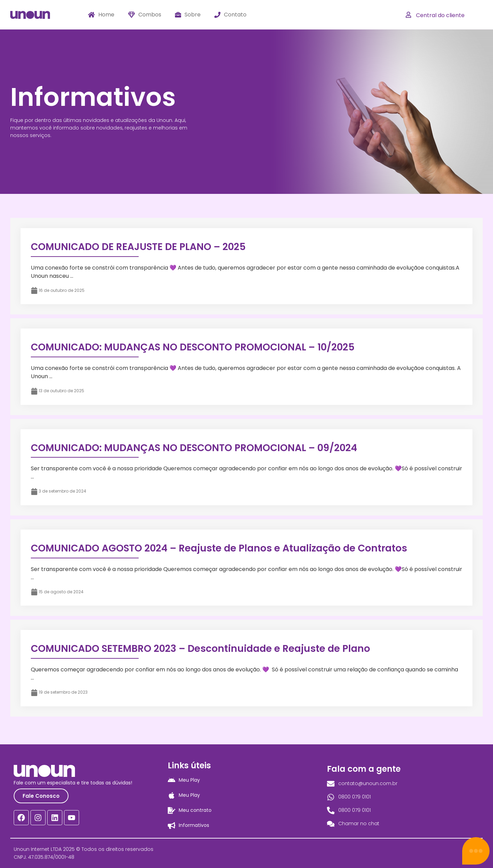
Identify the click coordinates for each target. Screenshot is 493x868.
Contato (230, 15)
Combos (145, 15)
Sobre (188, 15)
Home (101, 15)
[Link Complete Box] (246, 266)
